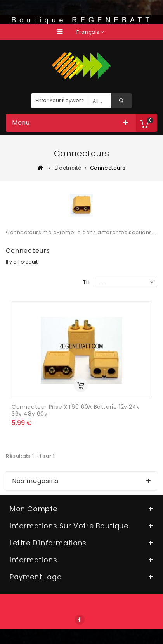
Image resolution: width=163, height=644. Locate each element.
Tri (87, 282)
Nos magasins (35, 481)
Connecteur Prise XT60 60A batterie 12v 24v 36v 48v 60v (76, 410)
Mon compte (34, 509)
